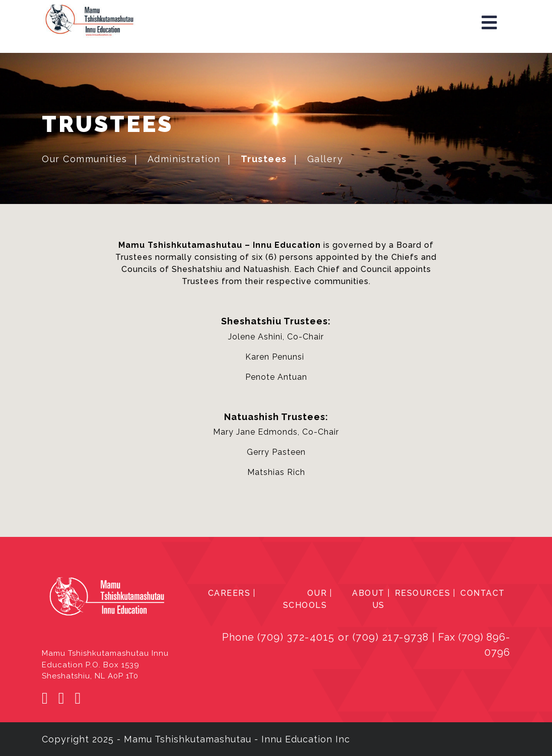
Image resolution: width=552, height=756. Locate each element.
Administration (184, 159)
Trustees (264, 159)
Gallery (325, 159)
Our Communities (85, 159)
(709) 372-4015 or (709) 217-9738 (343, 637)
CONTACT (483, 593)
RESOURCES (423, 593)
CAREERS (229, 593)
